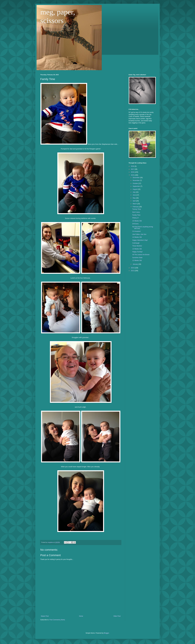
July (134, 192)
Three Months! (137, 246)
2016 (133, 172)
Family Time (136, 215)
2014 (133, 268)
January (136, 264)
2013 (133, 271)
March (135, 204)
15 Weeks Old (137, 221)
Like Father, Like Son (139, 234)
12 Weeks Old (137, 260)
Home (81, 616)
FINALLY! (135, 218)
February (136, 207)
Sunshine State (137, 258)
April (134, 201)
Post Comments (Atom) (57, 620)
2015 (133, 175)
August (135, 189)
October (136, 183)
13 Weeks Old (137, 249)
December (136, 178)
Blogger (106, 633)
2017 (133, 169)
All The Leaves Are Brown (141, 255)
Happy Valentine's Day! (140, 240)
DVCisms (135, 224)
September (137, 186)
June (134, 195)
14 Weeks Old (137, 237)
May (134, 198)
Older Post (117, 616)
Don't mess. (136, 212)
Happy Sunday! (137, 252)
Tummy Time (137, 209)
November (136, 180)
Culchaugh (136, 243)
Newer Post (45, 616)
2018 (133, 166)
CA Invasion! (136, 231)
